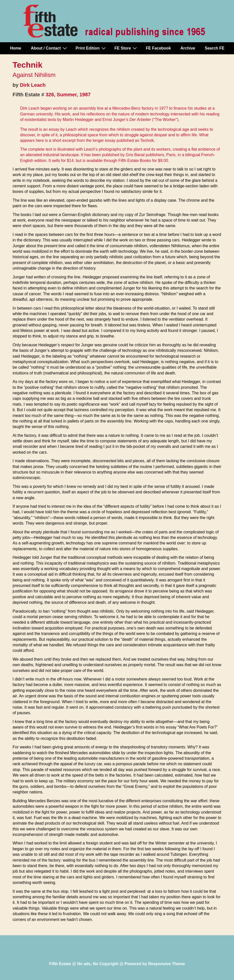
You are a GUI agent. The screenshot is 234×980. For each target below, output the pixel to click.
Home (16, 48)
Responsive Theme (167, 964)
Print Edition (91, 48)
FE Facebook (158, 48)
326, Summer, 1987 (68, 95)
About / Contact (49, 48)
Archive (188, 48)
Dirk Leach (33, 85)
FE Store (126, 48)
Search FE (215, 48)
